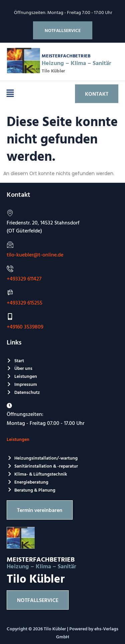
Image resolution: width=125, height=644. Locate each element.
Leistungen (18, 439)
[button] (10, 94)
